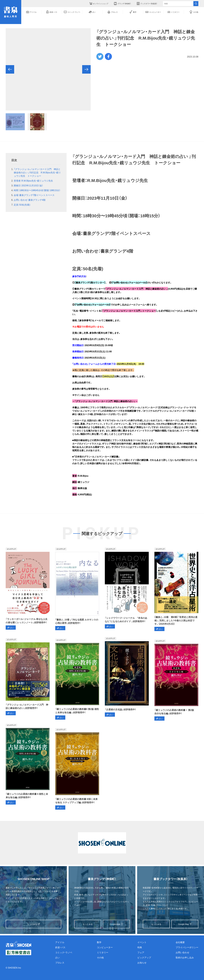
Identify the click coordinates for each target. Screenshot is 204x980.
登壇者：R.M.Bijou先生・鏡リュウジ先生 (33, 181)
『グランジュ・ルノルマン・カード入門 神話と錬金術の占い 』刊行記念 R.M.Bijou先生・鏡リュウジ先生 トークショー (37, 172)
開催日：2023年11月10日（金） (28, 185)
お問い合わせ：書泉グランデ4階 (30, 200)
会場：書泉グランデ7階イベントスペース (34, 195)
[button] (10, 69)
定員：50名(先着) (22, 205)
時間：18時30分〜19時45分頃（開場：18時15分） (37, 190)
